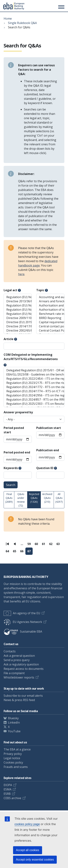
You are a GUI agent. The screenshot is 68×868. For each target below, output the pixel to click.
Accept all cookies (28, 850)
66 (23, 552)
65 (16, 552)
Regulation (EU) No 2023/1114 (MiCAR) (18, 310)
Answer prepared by (18, 412)
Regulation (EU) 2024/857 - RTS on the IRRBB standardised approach (34, 400)
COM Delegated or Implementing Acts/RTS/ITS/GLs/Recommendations (31, 357)
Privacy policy (13, 754)
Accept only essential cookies (35, 860)
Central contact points (50, 326)
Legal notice (12, 758)
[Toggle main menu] (61, 7)
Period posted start (14, 430)
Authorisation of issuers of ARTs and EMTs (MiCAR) (50, 310)
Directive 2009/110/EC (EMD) (18, 318)
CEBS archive (12, 798)
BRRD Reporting (50, 318)
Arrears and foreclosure (50, 301)
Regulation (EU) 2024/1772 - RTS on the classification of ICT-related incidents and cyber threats (34, 387)
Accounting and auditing (50, 297)
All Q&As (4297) (59, 498)
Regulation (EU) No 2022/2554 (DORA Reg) (18, 305)
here (21, 274)
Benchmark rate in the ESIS (50, 314)
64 (8, 552)
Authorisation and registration (50, 305)
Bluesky (13, 718)
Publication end (48, 450)
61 (45, 545)
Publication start (49, 428)
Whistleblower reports (19, 677)
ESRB (7, 794)
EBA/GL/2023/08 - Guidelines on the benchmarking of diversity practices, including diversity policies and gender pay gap (34, 375)
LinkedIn (14, 722)
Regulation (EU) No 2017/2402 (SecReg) (18, 314)
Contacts (10, 651)
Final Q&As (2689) (9, 498)
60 (37, 545)
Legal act (10, 290)
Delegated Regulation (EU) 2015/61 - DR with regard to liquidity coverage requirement (34, 370)
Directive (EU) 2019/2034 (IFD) (18, 322)
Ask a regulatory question (21, 664)
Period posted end (17, 452)
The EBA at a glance (17, 749)
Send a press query (17, 660)
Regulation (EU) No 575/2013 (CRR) (18, 297)
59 (30, 545)
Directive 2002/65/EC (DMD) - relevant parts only (18, 331)
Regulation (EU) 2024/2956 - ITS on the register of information (34, 395)
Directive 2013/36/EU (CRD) (18, 301)
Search (11, 485)
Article (9, 339)
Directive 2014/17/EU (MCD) (18, 326)
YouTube (14, 731)
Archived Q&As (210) (47, 498)
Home (8, 19)
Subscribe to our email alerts (23, 696)
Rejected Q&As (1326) (34, 498)
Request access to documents (24, 669)
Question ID (45, 468)
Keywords (11, 468)
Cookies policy (13, 762)
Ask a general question (19, 656)
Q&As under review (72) (21, 500)
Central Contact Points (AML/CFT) (50, 331)
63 (59, 545)
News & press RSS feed (19, 700)
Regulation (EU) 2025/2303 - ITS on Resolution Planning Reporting (34, 404)
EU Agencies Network (23, 622)
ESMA (8, 789)
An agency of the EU (22, 613)
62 (52, 545)
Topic (40, 290)
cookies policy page (27, 824)
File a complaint (14, 673)
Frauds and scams (16, 767)
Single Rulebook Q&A (22, 23)
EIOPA (8, 785)
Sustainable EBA (23, 631)
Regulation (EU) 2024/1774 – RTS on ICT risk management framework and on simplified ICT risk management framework (34, 391)
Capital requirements (50, 322)
